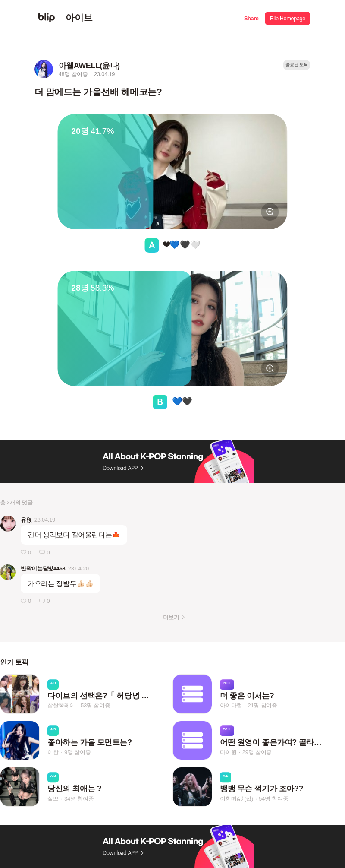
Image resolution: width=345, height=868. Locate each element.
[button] (251, 17)
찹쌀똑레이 (61, 706)
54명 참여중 (273, 799)
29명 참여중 (257, 752)
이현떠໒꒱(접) (237, 799)
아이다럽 (231, 706)
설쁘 (53, 799)
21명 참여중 (263, 706)
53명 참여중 (95, 706)
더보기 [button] (171, 617)
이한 (53, 752)
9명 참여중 (77, 752)
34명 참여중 (79, 799)
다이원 (228, 752)
